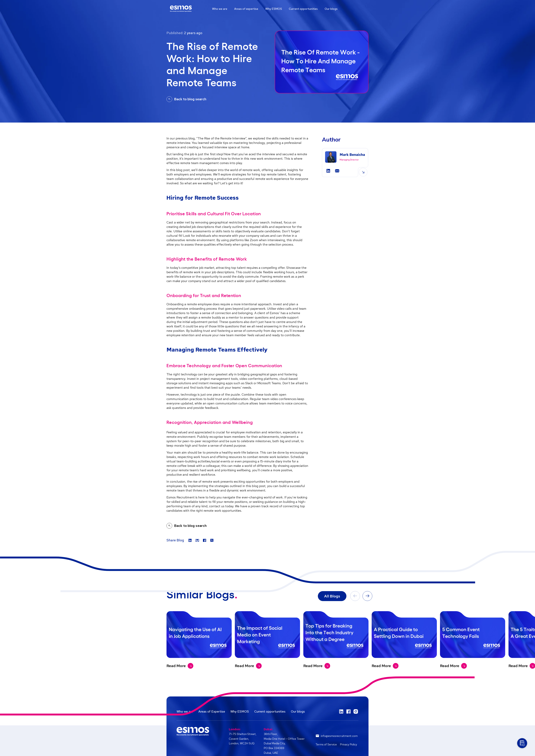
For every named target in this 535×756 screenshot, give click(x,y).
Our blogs (334, 9)
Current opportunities (305, 9)
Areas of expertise (247, 9)
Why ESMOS (275, 9)
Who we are (220, 9)
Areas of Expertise (212, 711)
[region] (267, 9)
